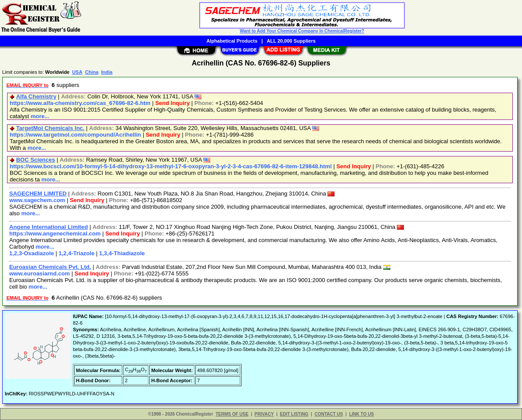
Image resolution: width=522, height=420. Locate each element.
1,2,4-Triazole (77, 253)
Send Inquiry (172, 103)
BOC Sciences (36, 160)
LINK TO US (361, 414)
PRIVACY (264, 414)
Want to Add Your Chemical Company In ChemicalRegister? (302, 31)
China (92, 72)
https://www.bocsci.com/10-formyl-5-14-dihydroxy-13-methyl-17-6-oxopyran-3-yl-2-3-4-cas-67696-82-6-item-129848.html (171, 166)
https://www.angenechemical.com (55, 234)
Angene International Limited (49, 227)
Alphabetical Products (232, 41)
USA (77, 72)
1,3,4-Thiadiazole (122, 253)
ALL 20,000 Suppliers (291, 41)
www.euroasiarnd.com (40, 273)
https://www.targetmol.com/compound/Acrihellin (75, 135)
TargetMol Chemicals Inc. (50, 128)
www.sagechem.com (37, 200)
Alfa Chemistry (36, 96)
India (107, 72)
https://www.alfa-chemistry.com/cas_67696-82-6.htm (80, 103)
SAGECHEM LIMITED (38, 194)
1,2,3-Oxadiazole (32, 253)
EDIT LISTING (294, 414)
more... (40, 116)
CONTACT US (329, 414)
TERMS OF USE (232, 414)
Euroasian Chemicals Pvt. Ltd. (50, 267)
